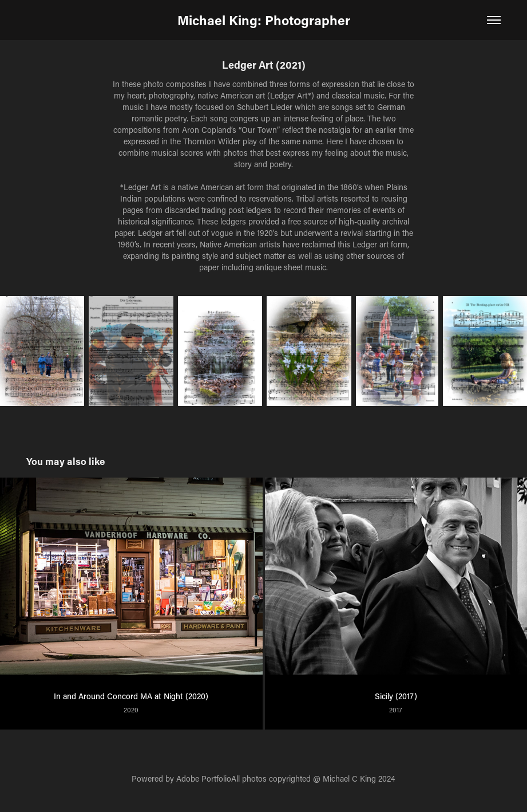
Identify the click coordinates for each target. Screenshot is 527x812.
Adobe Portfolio (204, 779)
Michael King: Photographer (264, 20)
